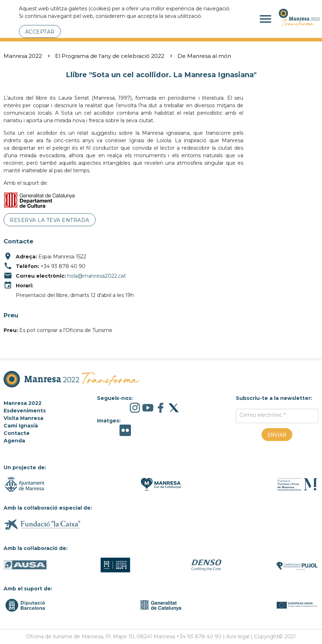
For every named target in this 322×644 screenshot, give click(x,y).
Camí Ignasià (21, 426)
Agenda (14, 441)
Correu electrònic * (262, 415)
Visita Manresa (23, 418)
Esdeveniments (25, 411)
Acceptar (40, 32)
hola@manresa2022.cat (97, 276)
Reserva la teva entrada (50, 220)
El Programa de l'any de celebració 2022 (110, 56)
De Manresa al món (204, 56)
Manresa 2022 (23, 56)
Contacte (17, 433)
